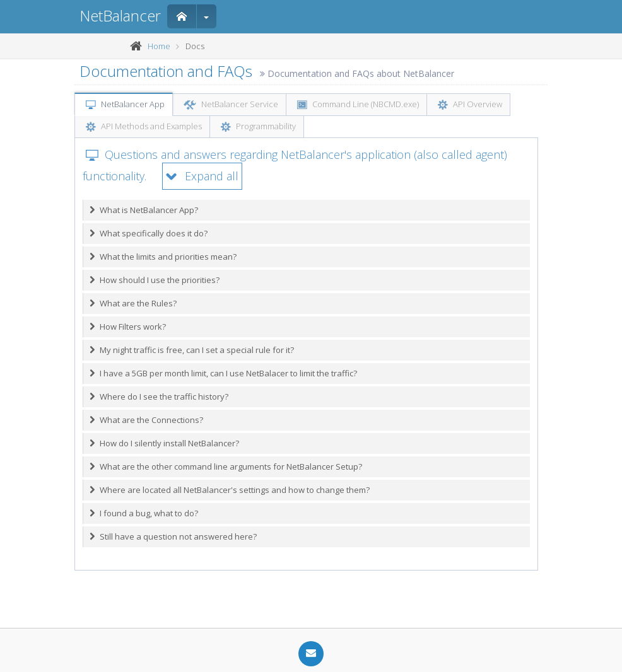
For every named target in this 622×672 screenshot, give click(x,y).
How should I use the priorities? (155, 280)
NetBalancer (120, 15)
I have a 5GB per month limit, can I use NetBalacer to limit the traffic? (223, 373)
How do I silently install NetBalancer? (164, 443)
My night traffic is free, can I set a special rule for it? (192, 350)
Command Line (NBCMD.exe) (358, 105)
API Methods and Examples (144, 127)
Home (159, 46)
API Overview (470, 105)
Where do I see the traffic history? (159, 397)
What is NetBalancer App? (144, 210)
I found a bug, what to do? (144, 513)
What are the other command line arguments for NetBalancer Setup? (226, 466)
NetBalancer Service (231, 105)
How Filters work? (128, 327)
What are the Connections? (146, 420)
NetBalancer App (125, 105)
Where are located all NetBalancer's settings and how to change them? (230, 490)
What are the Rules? (133, 303)
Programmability (258, 127)
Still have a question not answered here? (173, 536)
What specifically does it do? (149, 233)
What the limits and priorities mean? (163, 257)
